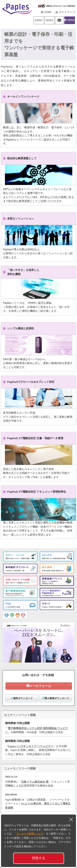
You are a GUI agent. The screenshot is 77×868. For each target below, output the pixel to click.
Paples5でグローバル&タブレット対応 (31, 382)
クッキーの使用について (30, 834)
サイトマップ (67, 12)
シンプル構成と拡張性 (21, 328)
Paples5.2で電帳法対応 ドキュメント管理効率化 (37, 492)
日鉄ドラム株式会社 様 (35, 782)
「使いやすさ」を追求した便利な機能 (23, 272)
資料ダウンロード (22, 698)
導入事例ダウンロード (56, 698)
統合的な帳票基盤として (22, 158)
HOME (48, 12)
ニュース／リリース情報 (20, 768)
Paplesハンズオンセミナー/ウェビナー (31, 746)
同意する (39, 858)
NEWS (49, 20)
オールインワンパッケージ (23, 97)
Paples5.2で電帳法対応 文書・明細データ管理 (35, 438)
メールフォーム (40, 686)
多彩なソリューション (21, 219)
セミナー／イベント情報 (20, 715)
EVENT (39, 20)
